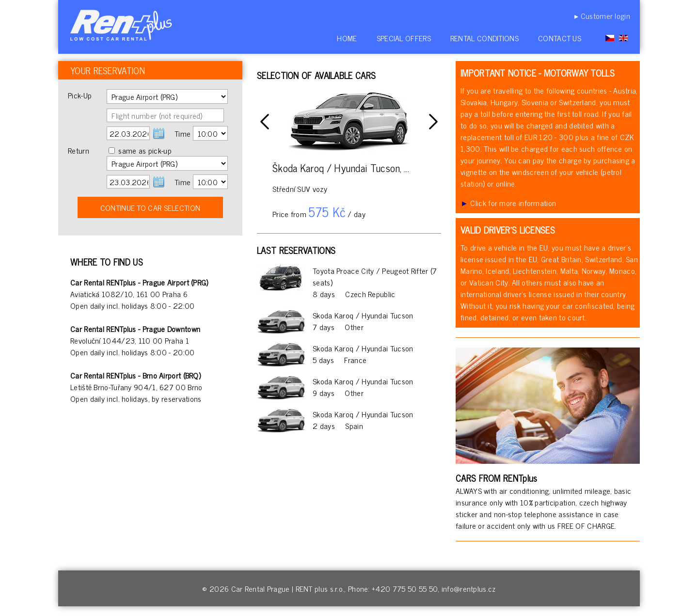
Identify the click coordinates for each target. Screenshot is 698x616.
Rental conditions (484, 38)
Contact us (560, 38)
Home (347, 38)
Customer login (605, 16)
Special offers (404, 38)
